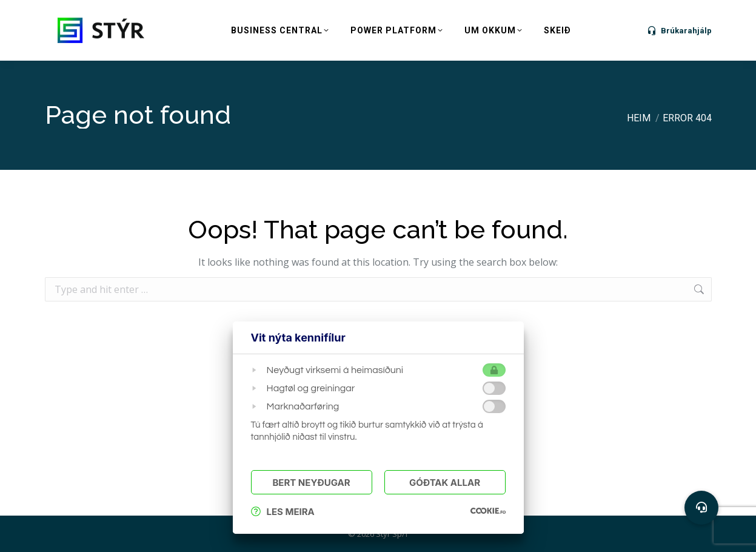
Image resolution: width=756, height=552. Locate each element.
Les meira (283, 512)
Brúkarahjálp (679, 30)
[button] (701, 508)
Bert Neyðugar (311, 483)
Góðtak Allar (445, 483)
